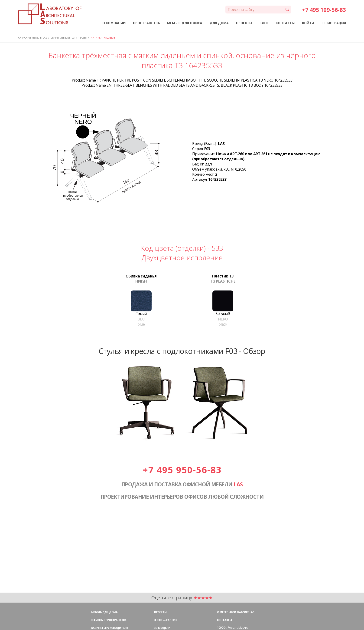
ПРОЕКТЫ (244, 23)
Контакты (224, 620)
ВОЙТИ (308, 23)
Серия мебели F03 (63, 38)
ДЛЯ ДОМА (219, 23)
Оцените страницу (182, 598)
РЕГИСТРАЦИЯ (334, 23)
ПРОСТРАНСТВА (146, 23)
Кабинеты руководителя (110, 628)
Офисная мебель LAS (32, 38)
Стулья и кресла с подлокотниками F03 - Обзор (182, 351)
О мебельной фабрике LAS (236, 612)
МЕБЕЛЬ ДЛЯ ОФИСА (185, 23)
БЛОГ (264, 23)
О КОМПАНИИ (114, 23)
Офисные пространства (109, 620)
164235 (82, 38)
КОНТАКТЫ (285, 23)
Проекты (160, 612)
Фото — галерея (166, 620)
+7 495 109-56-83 (324, 10)
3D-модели (162, 628)
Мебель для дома (104, 612)
